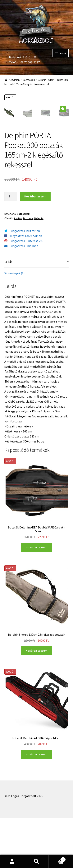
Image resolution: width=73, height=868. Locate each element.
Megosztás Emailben (24, 296)
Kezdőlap (14, 80)
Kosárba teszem (35, 246)
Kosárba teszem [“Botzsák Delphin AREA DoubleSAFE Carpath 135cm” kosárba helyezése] (37, 597)
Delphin (39, 268)
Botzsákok (29, 80)
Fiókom (12, 861)
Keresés (36, 861)
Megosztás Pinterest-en (27, 291)
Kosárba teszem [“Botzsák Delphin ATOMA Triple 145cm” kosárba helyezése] (37, 804)
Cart (57, 859)
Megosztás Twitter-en (25, 281)
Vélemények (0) (14, 323)
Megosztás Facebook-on (26, 286)
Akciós (18, 268)
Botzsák (28, 268)
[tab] (37, 312)
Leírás (8, 312)
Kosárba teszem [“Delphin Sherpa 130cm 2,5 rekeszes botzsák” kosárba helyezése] (37, 700)
